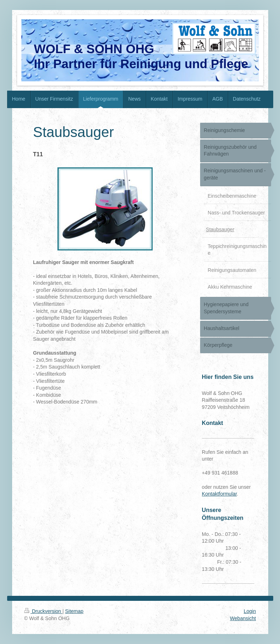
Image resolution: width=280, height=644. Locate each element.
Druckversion (43, 611)
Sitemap (74, 611)
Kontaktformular (219, 494)
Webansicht (243, 618)
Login (250, 611)
